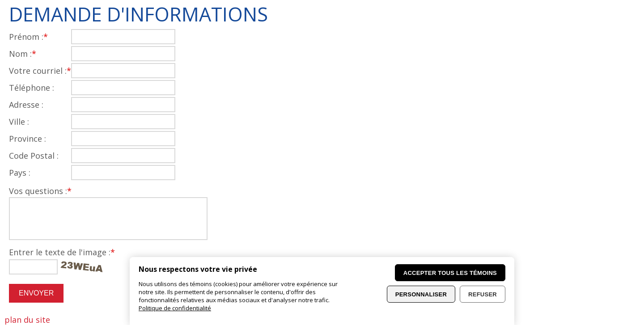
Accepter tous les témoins (450, 273)
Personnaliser (421, 294)
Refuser (483, 294)
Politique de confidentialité (175, 308)
